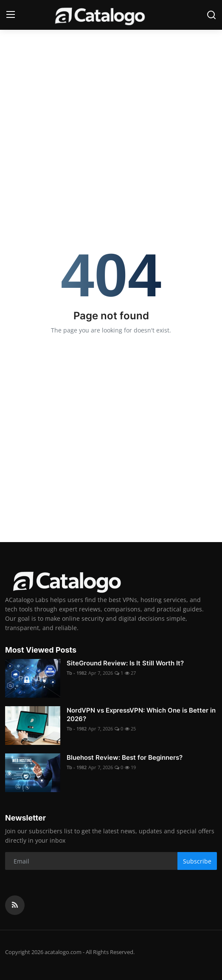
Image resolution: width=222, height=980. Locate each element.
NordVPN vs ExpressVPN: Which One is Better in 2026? (141, 714)
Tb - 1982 (77, 673)
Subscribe (197, 861)
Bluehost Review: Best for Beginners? (125, 757)
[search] (211, 15)
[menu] (11, 15)
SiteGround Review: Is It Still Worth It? (125, 663)
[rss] (15, 905)
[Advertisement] (111, 94)
